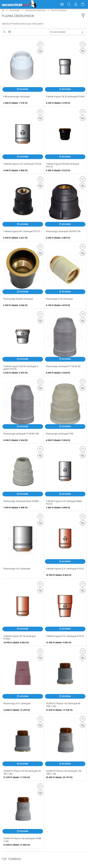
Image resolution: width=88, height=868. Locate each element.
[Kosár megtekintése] (83, 4)
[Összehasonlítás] (40, 53)
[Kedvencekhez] (40, 46)
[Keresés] (69, 4)
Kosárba (24, 91)
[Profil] (76, 4)
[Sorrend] (67, 34)
